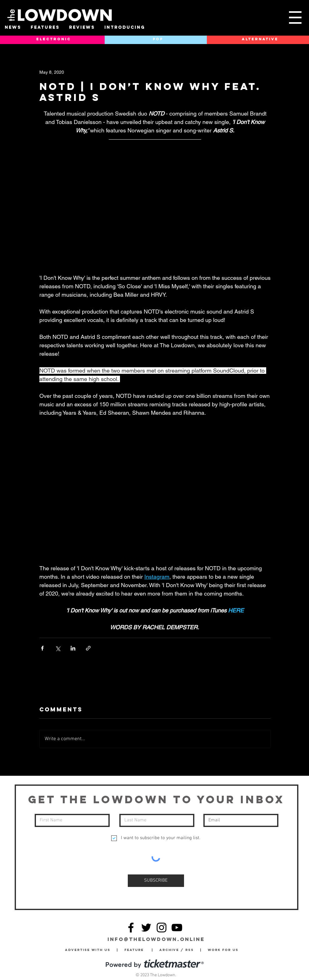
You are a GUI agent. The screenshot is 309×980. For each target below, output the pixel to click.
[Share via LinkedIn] (73, 648)
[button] (295, 17)
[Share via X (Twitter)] (58, 648)
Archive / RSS (178, 950)
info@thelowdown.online (156, 939)
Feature (138, 950)
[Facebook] (131, 928)
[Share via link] (88, 648)
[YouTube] (177, 928)
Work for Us (225, 950)
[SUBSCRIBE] (156, 881)
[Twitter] (146, 928)
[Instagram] (162, 928)
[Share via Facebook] (42, 648)
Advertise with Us (88, 950)
